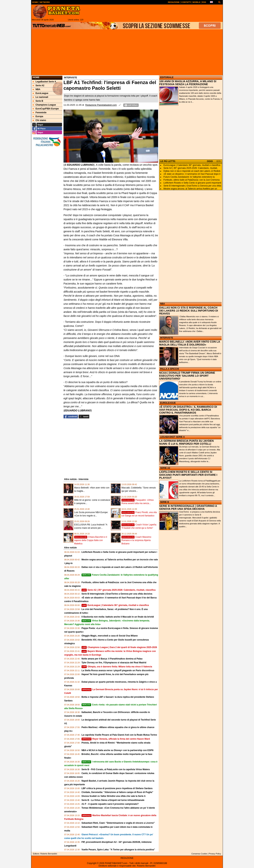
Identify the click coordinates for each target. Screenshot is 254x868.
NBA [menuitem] (37, 89)
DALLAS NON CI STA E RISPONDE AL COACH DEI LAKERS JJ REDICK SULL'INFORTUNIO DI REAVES (189, 311)
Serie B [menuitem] (38, 101)
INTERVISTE (167, 338)
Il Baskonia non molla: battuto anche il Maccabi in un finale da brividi (118, 617)
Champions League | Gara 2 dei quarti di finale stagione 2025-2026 (119, 647)
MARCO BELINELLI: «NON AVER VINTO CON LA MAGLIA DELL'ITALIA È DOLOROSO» (190, 343)
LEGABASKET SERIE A (172, 437)
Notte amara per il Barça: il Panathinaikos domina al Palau (112, 659)
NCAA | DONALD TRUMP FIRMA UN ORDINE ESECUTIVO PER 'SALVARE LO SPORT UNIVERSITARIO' (187, 376)
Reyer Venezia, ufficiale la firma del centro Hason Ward (116, 739)
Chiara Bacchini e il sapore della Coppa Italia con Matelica (91, 540)
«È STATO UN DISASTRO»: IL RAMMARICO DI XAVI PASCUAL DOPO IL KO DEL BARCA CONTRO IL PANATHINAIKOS (188, 410)
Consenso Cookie (199, 854)
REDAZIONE (127, 858)
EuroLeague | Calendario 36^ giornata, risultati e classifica (115, 605)
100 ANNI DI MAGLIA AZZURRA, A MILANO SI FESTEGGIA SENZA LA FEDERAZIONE (188, 83)
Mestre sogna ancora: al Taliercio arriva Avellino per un (190, 189)
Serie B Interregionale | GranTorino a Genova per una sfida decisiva (117, 594)
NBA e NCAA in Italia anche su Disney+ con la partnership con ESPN (118, 750)
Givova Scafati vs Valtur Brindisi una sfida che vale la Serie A (114, 796)
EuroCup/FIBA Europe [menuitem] (46, 109)
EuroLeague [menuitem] (40, 93)
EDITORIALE (167, 77)
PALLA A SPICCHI (170, 369)
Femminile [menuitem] (40, 113)
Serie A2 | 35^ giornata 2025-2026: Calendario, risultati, (190, 168)
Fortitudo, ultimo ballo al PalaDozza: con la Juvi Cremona (192, 180)
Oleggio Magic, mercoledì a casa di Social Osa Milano (110, 636)
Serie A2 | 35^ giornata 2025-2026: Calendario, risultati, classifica (119, 590)
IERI (219, 161)
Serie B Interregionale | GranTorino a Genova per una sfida (192, 186)
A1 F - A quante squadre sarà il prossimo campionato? (110, 804)
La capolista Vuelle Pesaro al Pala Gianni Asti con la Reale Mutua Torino (119, 735)
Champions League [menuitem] (44, 105)
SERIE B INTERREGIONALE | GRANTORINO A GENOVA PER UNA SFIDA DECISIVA (188, 507)
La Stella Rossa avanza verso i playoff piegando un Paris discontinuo (118, 670)
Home (36, 77)
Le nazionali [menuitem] (40, 97)
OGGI (210, 161)
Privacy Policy (215, 854)
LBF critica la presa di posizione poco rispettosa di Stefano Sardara (117, 788)
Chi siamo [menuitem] (39, 120)
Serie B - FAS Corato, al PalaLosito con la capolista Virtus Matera (116, 769)
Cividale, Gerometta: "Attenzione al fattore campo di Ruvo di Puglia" (117, 792)
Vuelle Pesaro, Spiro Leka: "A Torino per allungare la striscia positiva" (118, 850)
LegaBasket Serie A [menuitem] (44, 82)
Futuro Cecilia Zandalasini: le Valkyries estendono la (189, 177)
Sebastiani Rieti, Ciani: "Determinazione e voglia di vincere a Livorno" (118, 823)
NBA (163, 304)
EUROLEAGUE (168, 403)
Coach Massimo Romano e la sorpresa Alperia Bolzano (136, 540)
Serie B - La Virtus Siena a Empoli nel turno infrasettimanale (113, 800)
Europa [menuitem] (38, 116)
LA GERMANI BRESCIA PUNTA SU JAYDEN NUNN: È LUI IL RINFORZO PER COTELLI (186, 442)
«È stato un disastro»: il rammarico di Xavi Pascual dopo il (192, 174)
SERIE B (165, 502)
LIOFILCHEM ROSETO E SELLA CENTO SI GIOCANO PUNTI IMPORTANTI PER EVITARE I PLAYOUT (188, 475)
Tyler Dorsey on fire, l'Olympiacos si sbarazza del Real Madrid (114, 663)
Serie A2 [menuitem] (39, 86)
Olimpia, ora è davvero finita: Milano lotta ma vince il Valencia (117, 667)
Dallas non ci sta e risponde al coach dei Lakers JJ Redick (192, 171)
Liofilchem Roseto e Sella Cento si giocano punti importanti (192, 183)
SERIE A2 (165, 468)
